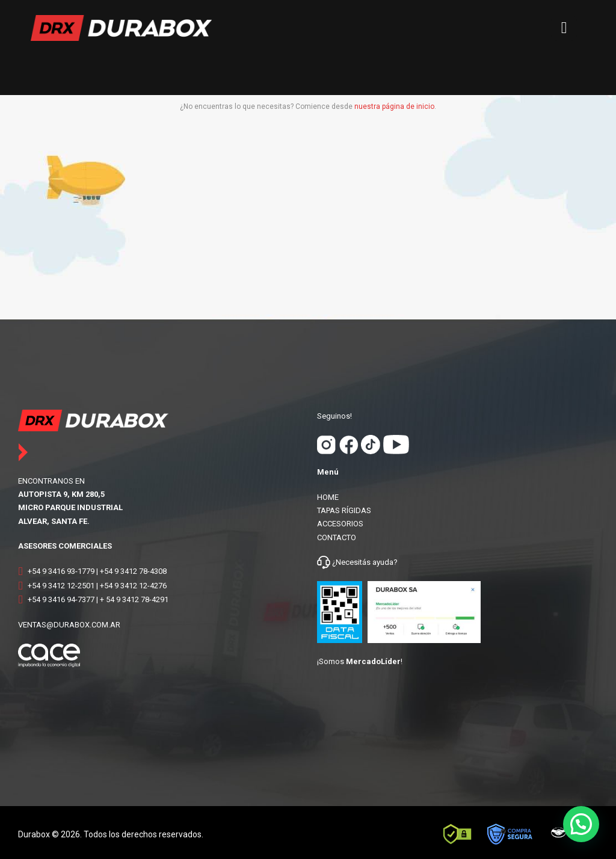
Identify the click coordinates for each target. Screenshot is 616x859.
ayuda (382, 562)
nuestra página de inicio (394, 106)
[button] (581, 824)
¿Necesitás (351, 562)
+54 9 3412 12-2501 (61, 586)
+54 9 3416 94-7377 (61, 599)
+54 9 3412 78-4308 (133, 571)
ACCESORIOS (340, 524)
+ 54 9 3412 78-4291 (134, 599)
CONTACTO (337, 537)
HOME (328, 497)
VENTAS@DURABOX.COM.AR (69, 625)
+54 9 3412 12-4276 (133, 586)
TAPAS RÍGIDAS (344, 510)
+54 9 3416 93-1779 (61, 571)
